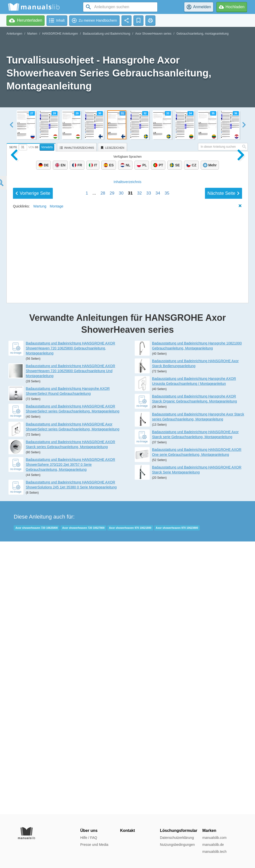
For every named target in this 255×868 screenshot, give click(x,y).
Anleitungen (14, 34)
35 (167, 534)
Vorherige (33, 534)
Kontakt (127, 831)
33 (149, 534)
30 (121, 534)
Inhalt (127, 523)
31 (130, 534)
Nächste (223, 534)
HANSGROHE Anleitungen (60, 34)
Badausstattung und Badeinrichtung (107, 34)
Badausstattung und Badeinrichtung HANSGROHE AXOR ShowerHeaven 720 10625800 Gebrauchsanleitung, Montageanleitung (71, 621)
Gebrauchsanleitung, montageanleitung (202, 34)
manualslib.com (214, 838)
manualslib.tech (214, 852)
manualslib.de (213, 845)
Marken (32, 34)
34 (158, 534)
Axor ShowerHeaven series (153, 34)
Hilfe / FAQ (89, 838)
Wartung (40, 547)
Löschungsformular (179, 831)
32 (140, 534)
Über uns (89, 831)
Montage (57, 547)
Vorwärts (47, 147)
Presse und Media (94, 845)
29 (112, 534)
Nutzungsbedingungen (177, 845)
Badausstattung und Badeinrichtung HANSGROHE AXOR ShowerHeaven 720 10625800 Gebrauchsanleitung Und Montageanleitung (71, 644)
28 (103, 534)
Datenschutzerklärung (177, 838)
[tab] (32, 146)
